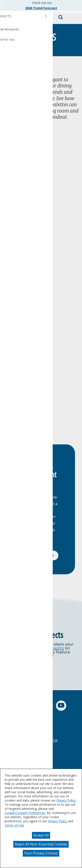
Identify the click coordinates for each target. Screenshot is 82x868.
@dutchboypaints (47, 648)
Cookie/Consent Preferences (25, 813)
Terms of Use (14, 825)
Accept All (41, 835)
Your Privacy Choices (41, 853)
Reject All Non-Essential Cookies (41, 844)
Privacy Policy (66, 800)
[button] (74, 17)
